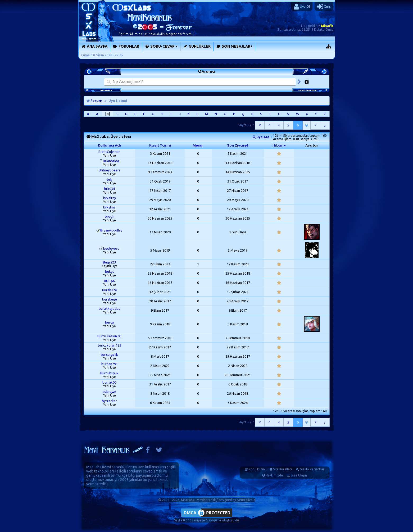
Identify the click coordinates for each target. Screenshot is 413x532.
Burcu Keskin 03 (109, 336)
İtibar (278, 145)
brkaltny (110, 198)
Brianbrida (111, 161)
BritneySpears (110, 170)
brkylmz (109, 207)
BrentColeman (109, 152)
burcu (109, 322)
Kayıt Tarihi (160, 145)
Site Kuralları (282, 469)
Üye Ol (302, 7)
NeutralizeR (246, 500)
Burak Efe (110, 290)
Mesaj (198, 145)
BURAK (110, 281)
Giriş (324, 7)
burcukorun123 (110, 345)
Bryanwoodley (111, 230)
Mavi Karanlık (114, 467)
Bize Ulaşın (299, 475)
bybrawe (109, 392)
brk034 (109, 189)
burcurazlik (109, 354)
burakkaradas (109, 308)
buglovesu (111, 248)
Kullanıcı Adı (109, 145)
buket (110, 271)
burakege (110, 299)
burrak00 (109, 382)
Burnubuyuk (109, 373)
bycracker (109, 401)
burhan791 (110, 364)
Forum (94, 101)
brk (110, 179)
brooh (110, 216)
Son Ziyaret (238, 145)
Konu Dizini (257, 469)
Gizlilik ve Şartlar (312, 469)
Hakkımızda (274, 475)
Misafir (327, 26)
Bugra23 (109, 262)
